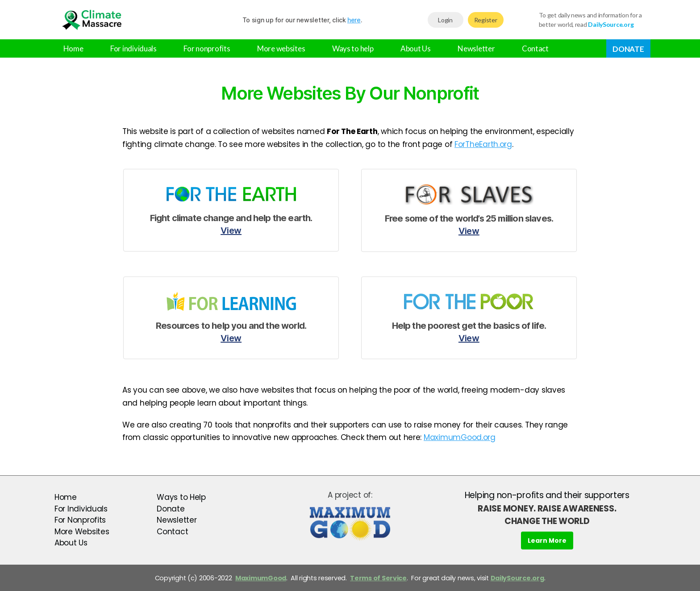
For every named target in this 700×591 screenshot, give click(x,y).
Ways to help (353, 48)
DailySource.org (517, 578)
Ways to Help (181, 497)
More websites (281, 48)
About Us (416, 48)
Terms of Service (378, 578)
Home (73, 48)
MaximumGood (261, 578)
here (354, 20)
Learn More (547, 541)
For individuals (133, 48)
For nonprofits (207, 48)
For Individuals (81, 509)
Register (486, 20)
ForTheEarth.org (483, 144)
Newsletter (476, 48)
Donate (628, 49)
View (231, 231)
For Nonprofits (80, 520)
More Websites (82, 532)
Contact (535, 48)
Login (445, 20)
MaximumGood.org (460, 437)
